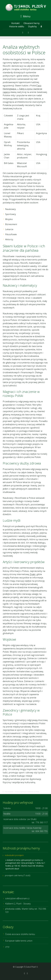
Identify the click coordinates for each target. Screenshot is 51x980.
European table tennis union (19, 941)
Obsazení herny (32, 23)
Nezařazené (9, 792)
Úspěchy (32, 26)
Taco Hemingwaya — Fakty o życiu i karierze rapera (22, 89)
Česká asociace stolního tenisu (20, 934)
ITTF (7, 947)
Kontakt (16, 23)
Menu (26, 16)
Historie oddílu (17, 26)
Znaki (33, 574)
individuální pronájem (14, 855)
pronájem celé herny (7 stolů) (18, 875)
